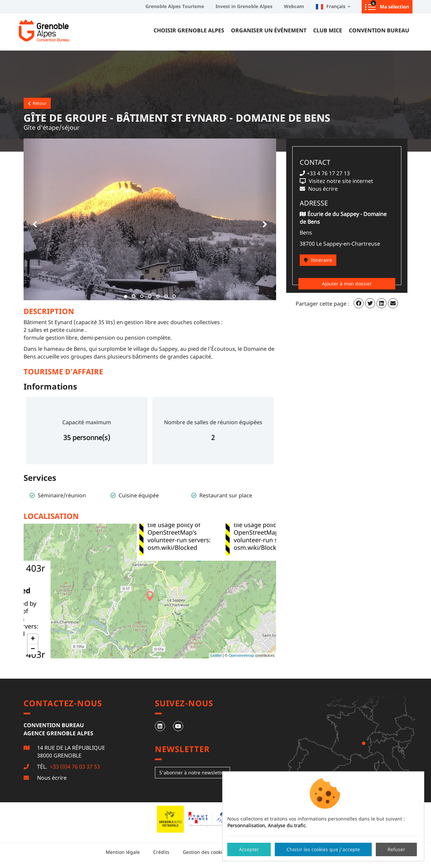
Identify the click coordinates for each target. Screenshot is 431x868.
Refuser (396, 849)
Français (333, 6)
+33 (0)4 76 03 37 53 (74, 767)
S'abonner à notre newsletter (192, 772)
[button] (34, 219)
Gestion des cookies (205, 852)
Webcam (294, 6)
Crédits (161, 852)
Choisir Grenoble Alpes (189, 30)
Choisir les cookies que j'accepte (323, 849)
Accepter (249, 849)
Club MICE (328, 30)
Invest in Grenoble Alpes (244, 6)
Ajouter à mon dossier (347, 284)
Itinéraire (318, 260)
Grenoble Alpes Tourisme (175, 6)
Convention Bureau (379, 30)
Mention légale (123, 852)
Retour (37, 103)
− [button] (33, 649)
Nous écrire (52, 778)
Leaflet (216, 655)
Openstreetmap (241, 655)
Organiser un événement (269, 30)
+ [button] (33, 639)
